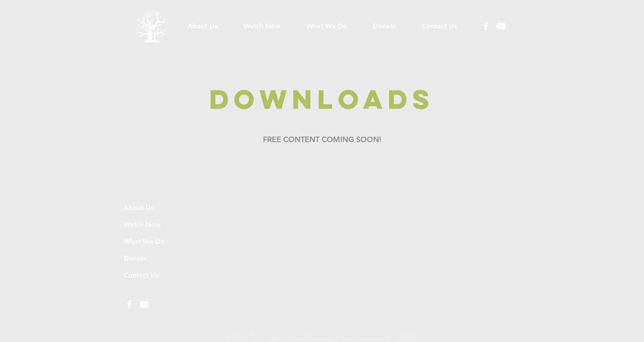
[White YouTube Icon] (501, 26)
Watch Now (142, 225)
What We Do (144, 241)
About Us (139, 208)
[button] (327, 26)
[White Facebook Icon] (486, 26)
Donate (135, 258)
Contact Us (141, 275)
